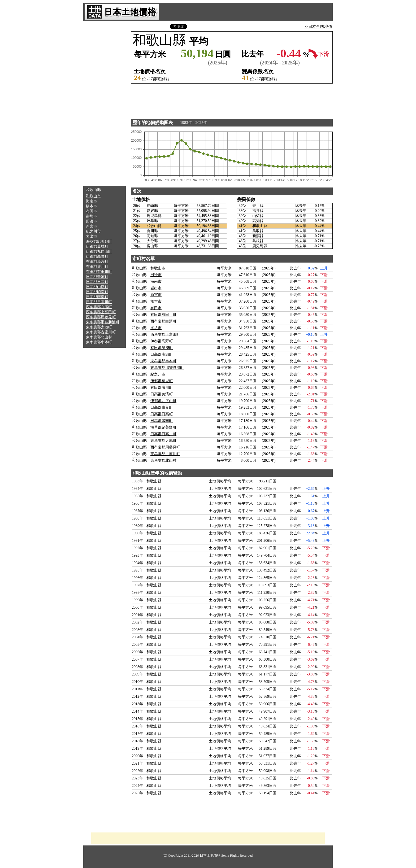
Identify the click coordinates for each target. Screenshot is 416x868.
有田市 (92, 211)
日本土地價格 (210, 855)
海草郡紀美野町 (99, 241)
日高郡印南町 (97, 292)
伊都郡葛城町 (97, 247)
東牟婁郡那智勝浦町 (103, 322)
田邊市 (92, 221)
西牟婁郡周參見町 (101, 317)
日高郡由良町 (97, 287)
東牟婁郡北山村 (99, 337)
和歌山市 (93, 196)
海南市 (92, 201)
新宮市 (92, 226)
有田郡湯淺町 (97, 262)
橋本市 (92, 206)
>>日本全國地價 (318, 27)
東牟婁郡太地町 (99, 327)
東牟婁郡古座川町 (101, 332)
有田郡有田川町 (99, 272)
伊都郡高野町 (97, 257)
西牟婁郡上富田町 (101, 312)
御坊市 (92, 216)
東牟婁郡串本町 (99, 342)
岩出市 (92, 236)
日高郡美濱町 (97, 277)
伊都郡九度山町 (99, 252)
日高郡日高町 (97, 282)
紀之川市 (93, 231)
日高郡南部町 (97, 297)
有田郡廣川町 (97, 267)
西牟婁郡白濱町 (99, 307)
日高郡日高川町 (99, 302)
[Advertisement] (105, 103)
